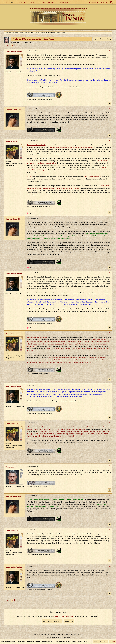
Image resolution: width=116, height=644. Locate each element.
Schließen (112, 641)
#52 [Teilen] (110, 566)
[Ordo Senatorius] (21, 157)
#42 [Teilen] (110, 109)
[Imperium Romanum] (58, 17)
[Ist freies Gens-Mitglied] (21, 64)
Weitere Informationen (101, 641)
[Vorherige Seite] (5, 45)
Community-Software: (58, 637)
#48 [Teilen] (110, 423)
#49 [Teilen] (110, 466)
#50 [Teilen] (110, 496)
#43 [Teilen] (110, 141)
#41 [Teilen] (110, 51)
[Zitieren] (110, 103)
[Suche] (111, 2)
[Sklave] (21, 474)
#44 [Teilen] (110, 218)
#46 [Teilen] (110, 333)
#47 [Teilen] (110, 385)
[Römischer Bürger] (21, 58)
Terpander (16, 42)
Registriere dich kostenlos (63, 616)
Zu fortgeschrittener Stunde (36, 145)
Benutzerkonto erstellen (52, 621)
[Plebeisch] (21, 61)
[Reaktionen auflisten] (29, 213)
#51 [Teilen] (110, 530)
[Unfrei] (21, 477)
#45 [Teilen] (110, 273)
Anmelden (69, 621)
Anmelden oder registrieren (98, 2)
